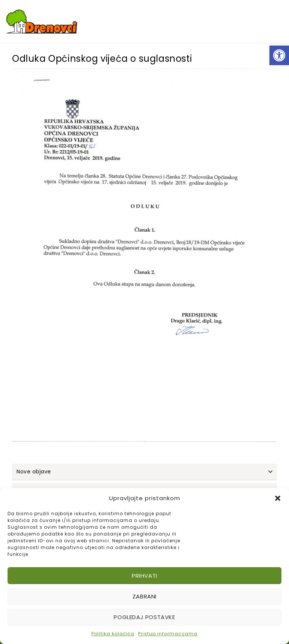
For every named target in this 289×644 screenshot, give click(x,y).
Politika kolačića (113, 634)
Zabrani (144, 596)
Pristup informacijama (168, 634)
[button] (279, 55)
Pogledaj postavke (144, 617)
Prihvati (144, 576)
